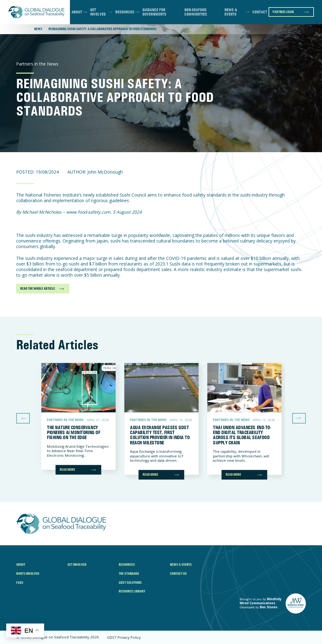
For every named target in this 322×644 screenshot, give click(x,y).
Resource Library (132, 591)
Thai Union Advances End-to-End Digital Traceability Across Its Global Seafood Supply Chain (242, 435)
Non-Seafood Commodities (196, 12)
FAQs (20, 583)
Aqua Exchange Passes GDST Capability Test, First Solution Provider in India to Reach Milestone (160, 435)
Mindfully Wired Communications (261, 601)
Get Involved (98, 12)
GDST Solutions (130, 583)
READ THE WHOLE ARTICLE (38, 288)
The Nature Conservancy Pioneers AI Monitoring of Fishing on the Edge (74, 433)
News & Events (231, 12)
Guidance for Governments (154, 12)
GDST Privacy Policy (124, 637)
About (77, 12)
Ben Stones (269, 607)
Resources (125, 12)
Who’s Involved (28, 574)
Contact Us (178, 574)
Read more (67, 469)
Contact (260, 12)
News (38, 29)
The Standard (129, 574)
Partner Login (283, 12)
